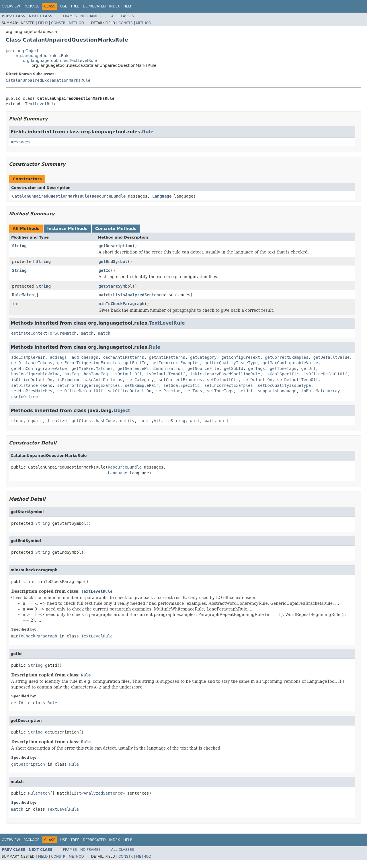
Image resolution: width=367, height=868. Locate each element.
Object (122, 410)
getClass (81, 421)
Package (31, 6)
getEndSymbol (113, 262)
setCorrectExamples (180, 380)
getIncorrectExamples (176, 363)
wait (195, 421)
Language (162, 196)
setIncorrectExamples (229, 385)
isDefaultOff (127, 374)
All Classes (123, 16)
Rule (148, 132)
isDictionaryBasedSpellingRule (225, 374)
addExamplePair (28, 357)
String (19, 246)
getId (105, 270)
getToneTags (283, 368)
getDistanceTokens (32, 363)
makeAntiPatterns (103, 380)
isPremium (68, 380)
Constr (58, 23)
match (105, 295)
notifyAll (150, 421)
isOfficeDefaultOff (325, 374)
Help (128, 6)
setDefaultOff (223, 380)
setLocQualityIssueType (284, 385)
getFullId (136, 363)
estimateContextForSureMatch (44, 333)
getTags (256, 368)
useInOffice (25, 397)
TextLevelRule (41, 104)
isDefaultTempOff (166, 374)
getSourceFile (203, 368)
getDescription (116, 246)
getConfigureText (241, 357)
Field (43, 23)
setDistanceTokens (32, 385)
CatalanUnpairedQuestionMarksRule (51, 196)
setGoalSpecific (181, 385)
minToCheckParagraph (122, 304)
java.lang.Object (22, 51)
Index (115, 6)
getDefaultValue (331, 357)
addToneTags (85, 357)
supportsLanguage (277, 391)
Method (76, 23)
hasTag (72, 374)
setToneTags (220, 391)
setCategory (141, 380)
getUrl (309, 368)
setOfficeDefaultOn (130, 391)
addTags (58, 357)
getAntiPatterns (167, 357)
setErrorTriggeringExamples (88, 385)
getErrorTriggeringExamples (88, 363)
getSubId (234, 368)
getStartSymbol (116, 286)
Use (64, 6)
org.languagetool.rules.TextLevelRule (60, 61)
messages (21, 142)
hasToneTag (96, 374)
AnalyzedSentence (144, 295)
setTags (194, 391)
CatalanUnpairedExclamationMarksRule (48, 80)
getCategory (203, 357)
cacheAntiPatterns (123, 357)
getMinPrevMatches (92, 368)
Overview (11, 6)
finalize (57, 421)
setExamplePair (142, 385)
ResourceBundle (109, 196)
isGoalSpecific (282, 374)
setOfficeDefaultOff (80, 391)
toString (176, 421)
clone (17, 421)
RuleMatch (23, 295)
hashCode (105, 421)
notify (127, 421)
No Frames (90, 16)
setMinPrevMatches (32, 391)
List (118, 295)
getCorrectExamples (287, 357)
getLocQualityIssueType (231, 363)
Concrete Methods (116, 229)
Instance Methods (67, 229)
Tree (75, 6)
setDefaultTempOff (297, 380)
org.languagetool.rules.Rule (42, 56)
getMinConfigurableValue (39, 368)
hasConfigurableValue (35, 374)
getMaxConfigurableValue (290, 363)
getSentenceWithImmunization (150, 368)
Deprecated (94, 6)
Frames (70, 16)
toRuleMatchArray (321, 391)
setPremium (168, 391)
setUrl (246, 391)
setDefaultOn (258, 380)
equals (35, 421)
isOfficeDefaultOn (32, 380)
